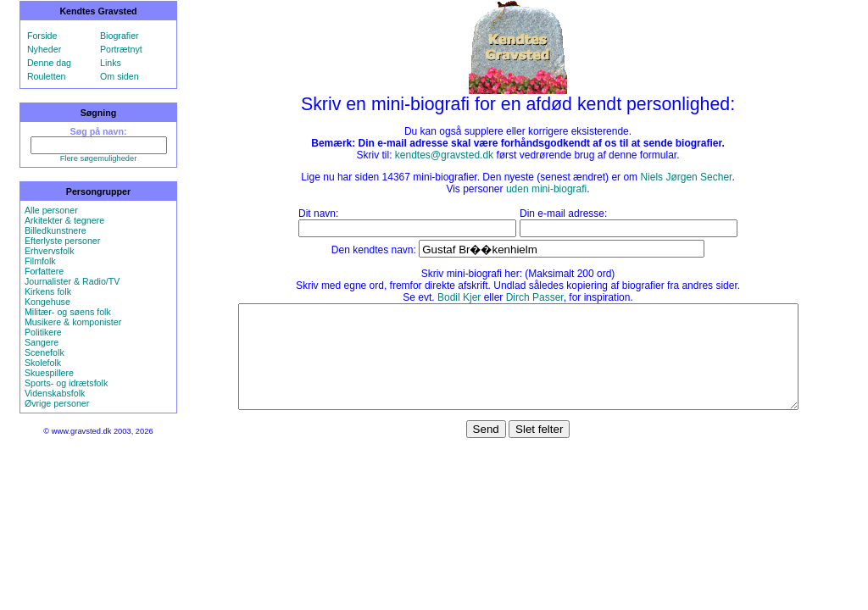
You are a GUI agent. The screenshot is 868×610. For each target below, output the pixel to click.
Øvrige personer (57, 403)
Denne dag (49, 63)
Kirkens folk (48, 291)
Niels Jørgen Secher (686, 177)
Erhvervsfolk (50, 251)
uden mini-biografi (546, 189)
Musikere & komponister (73, 322)
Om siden (120, 76)
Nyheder (44, 49)
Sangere (42, 342)
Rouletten (47, 76)
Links (111, 63)
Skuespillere (49, 373)
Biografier (120, 36)
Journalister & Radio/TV (72, 281)
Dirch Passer (535, 297)
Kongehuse (47, 302)
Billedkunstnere (56, 230)
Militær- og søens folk (68, 312)
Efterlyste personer (62, 241)
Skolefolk (43, 363)
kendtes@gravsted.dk (444, 155)
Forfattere (44, 271)
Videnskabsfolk (55, 393)
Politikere (43, 332)
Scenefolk (45, 352)
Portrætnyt (121, 49)
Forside (42, 36)
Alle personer (51, 210)
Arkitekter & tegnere (64, 220)
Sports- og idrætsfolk (66, 383)
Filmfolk (40, 261)
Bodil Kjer (459, 297)
